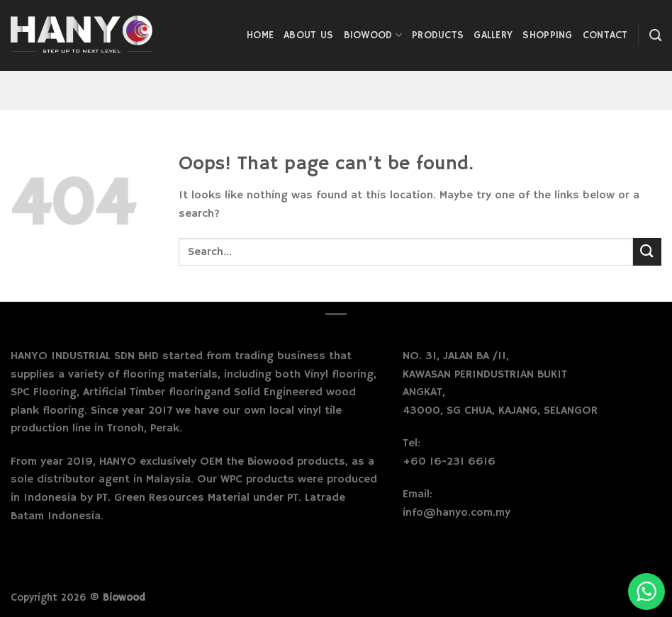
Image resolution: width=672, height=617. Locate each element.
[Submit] (647, 252)
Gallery (493, 35)
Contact (605, 35)
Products (438, 35)
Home (260, 35)
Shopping (547, 35)
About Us (308, 35)
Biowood (373, 35)
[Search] (655, 36)
